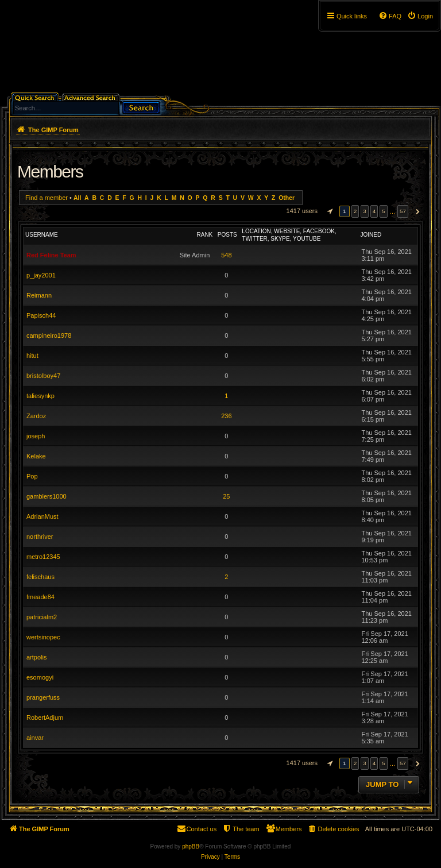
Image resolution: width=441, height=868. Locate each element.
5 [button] (384, 211)
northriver (40, 537)
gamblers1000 (47, 496)
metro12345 (43, 557)
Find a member (47, 198)
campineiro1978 (49, 335)
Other (287, 198)
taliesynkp (40, 396)
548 (226, 255)
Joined (371, 235)
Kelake (36, 456)
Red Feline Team (51, 255)
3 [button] (365, 211)
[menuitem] (420, 16)
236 (226, 416)
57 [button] (403, 211)
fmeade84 (40, 597)
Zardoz (36, 416)
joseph (36, 436)
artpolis (36, 657)
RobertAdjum (45, 717)
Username (42, 235)
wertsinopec (43, 637)
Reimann (39, 295)
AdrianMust (42, 516)
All (77, 198)
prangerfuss (43, 697)
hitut (32, 356)
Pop (32, 476)
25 (226, 496)
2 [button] (355, 211)
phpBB (191, 846)
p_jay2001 (41, 275)
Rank (204, 235)
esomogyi (40, 677)
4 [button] (374, 211)
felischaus (40, 577)
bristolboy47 (43, 376)
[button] (328, 211)
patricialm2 (42, 617)
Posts (227, 235)
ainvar (35, 738)
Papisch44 (41, 315)
